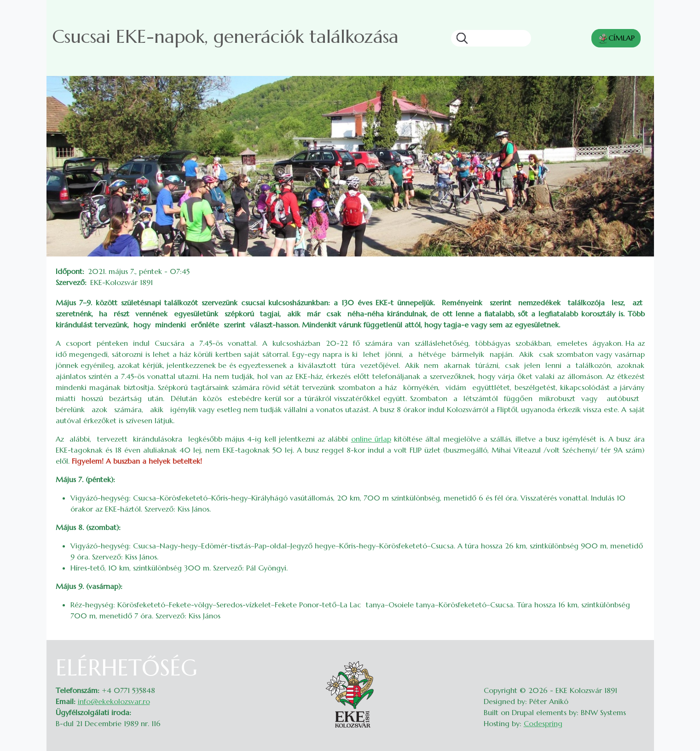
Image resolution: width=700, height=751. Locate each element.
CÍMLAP (616, 39)
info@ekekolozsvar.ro (114, 701)
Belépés (636, 660)
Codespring (543, 723)
